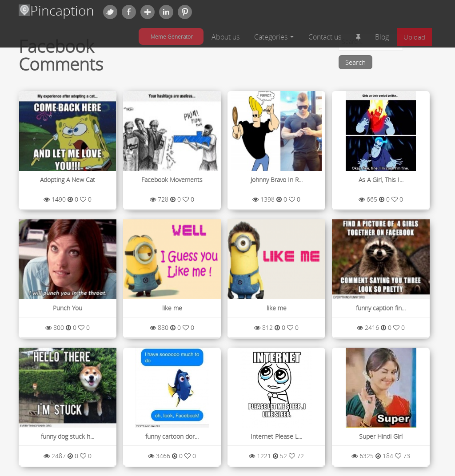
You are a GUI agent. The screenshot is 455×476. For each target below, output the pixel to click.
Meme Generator (172, 36)
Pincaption (56, 10)
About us (226, 37)
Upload (414, 37)
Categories (274, 37)
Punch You (68, 308)
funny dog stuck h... (68, 436)
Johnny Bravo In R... (277, 180)
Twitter (110, 12)
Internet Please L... (276, 436)
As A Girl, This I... (381, 180)
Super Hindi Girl (381, 436)
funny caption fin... (381, 308)
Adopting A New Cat (68, 180)
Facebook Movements (172, 180)
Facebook (129, 12)
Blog (382, 37)
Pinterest (185, 12)
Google (148, 12)
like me (172, 308)
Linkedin (166, 12)
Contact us (325, 37)
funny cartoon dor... (172, 436)
